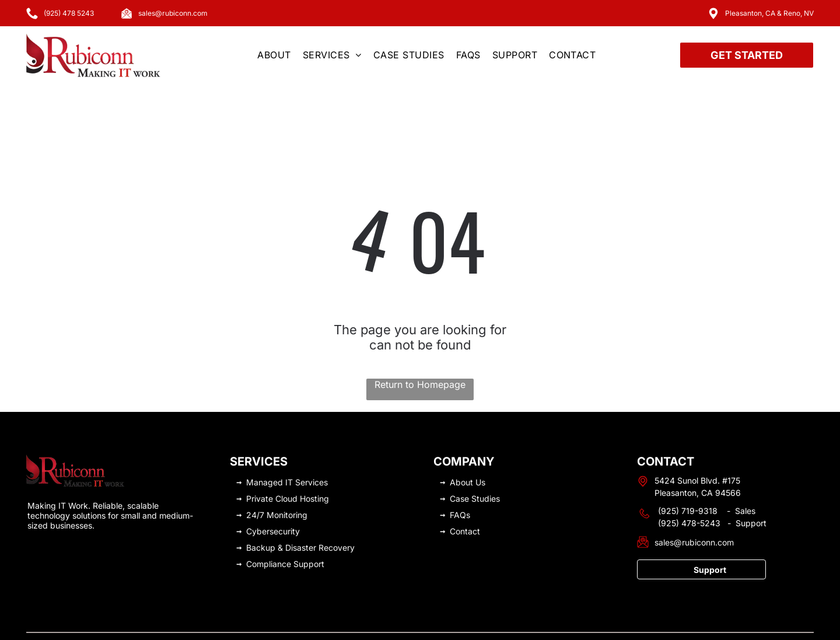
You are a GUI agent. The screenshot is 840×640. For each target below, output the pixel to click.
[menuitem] (274, 55)
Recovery (337, 518)
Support (309, 535)
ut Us (475, 453)
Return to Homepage (420, 355)
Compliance (269, 535)
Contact (465, 502)
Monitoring (287, 486)
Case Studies (475, 469)
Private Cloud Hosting (288, 469)
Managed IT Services (287, 453)
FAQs (460, 486)
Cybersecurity (273, 502)
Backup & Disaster (281, 518)
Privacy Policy (622, 624)
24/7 (255, 486)
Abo (458, 453)
